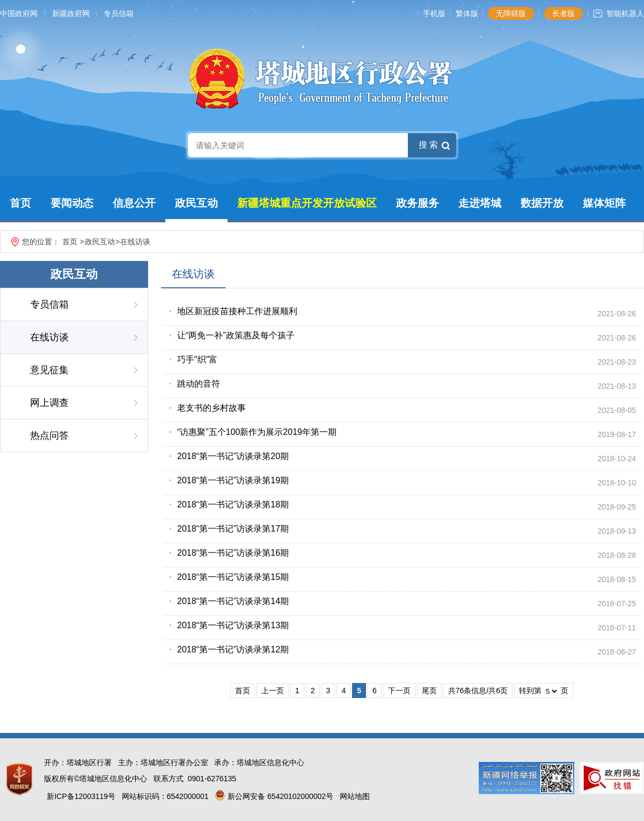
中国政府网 (19, 13)
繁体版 (467, 13)
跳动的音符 (199, 384)
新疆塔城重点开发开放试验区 (307, 203)
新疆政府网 (71, 13)
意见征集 (49, 370)
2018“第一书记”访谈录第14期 (233, 601)
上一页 (273, 691)
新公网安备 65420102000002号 (274, 796)
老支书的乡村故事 (211, 408)
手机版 (434, 13)
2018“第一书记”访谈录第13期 (233, 625)
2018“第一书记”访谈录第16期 (233, 553)
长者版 (563, 13)
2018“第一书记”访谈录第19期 (233, 480)
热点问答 (49, 435)
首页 (20, 203)
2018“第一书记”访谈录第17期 (233, 529)
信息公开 (134, 203)
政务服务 (418, 203)
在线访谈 (135, 242)
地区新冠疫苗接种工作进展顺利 (237, 311)
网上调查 (49, 403)
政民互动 (196, 203)
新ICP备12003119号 (81, 796)
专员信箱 (119, 13)
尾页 (429, 691)
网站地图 (355, 796)
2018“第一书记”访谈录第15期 (233, 577)
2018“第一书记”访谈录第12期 (233, 649)
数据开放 (542, 203)
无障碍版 (511, 13)
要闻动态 (72, 203)
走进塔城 (480, 203)
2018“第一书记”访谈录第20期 (233, 456)
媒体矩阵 (604, 203)
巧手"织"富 (197, 359)
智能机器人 (625, 13)
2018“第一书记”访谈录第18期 (233, 504)
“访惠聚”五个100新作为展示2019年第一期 (257, 432)
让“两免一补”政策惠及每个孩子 (236, 335)
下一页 (399, 691)
